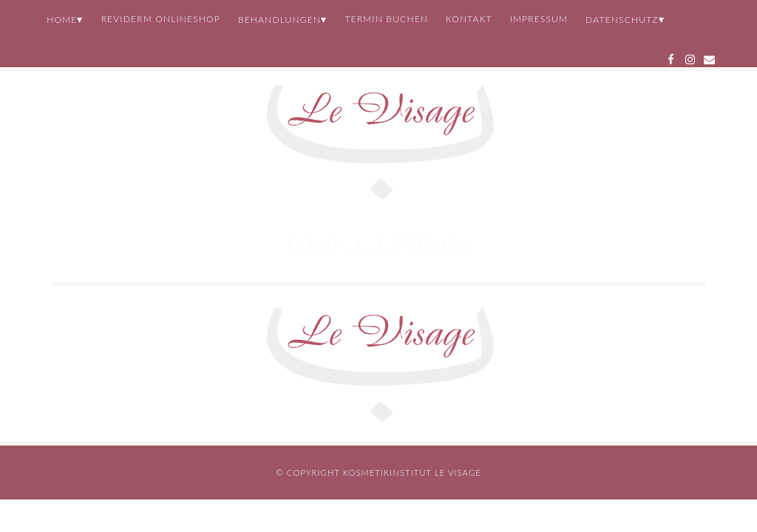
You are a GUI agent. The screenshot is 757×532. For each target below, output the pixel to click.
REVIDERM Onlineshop (161, 19)
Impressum (539, 19)
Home (62, 20)
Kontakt (469, 19)
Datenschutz (622, 20)
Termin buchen (386, 19)
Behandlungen (279, 20)
